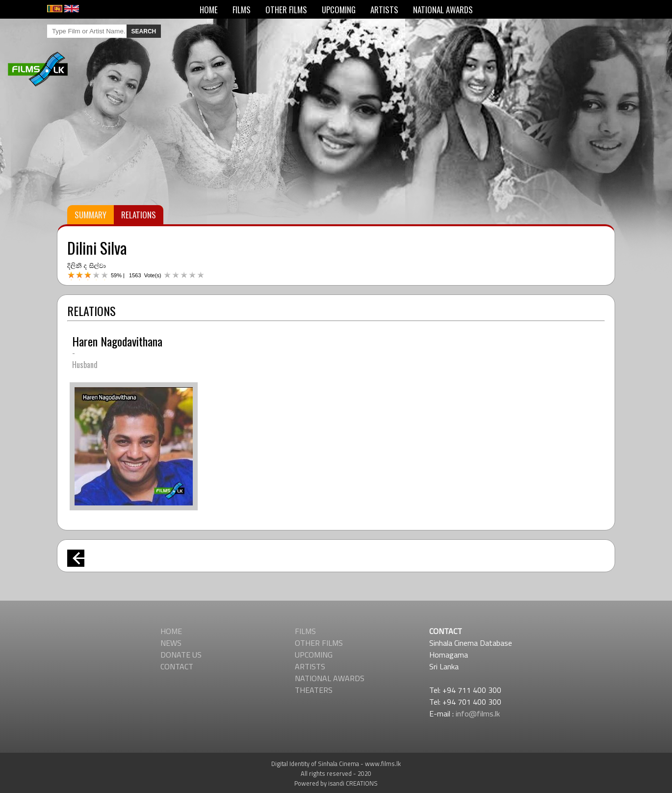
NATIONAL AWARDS (443, 10)
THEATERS (314, 690)
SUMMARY (90, 215)
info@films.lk (478, 714)
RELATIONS (139, 215)
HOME (209, 10)
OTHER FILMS (286, 10)
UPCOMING (339, 10)
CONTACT (177, 666)
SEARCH (144, 31)
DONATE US (181, 655)
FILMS (242, 10)
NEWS (171, 643)
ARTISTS (384, 10)
